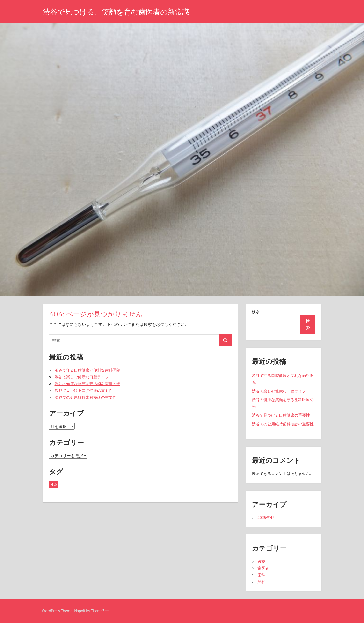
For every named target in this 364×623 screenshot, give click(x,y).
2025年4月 (267, 518)
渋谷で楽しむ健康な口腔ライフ (82, 377)
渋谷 (261, 582)
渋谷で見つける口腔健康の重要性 (84, 390)
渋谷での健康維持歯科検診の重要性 (86, 397)
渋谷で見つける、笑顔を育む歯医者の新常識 (121, 12)
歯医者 (263, 568)
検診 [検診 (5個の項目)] (54, 485)
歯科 (261, 575)
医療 (261, 561)
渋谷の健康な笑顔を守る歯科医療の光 (87, 384)
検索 (256, 312)
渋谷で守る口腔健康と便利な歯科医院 (87, 370)
